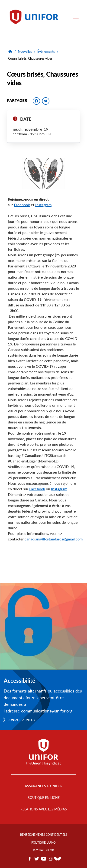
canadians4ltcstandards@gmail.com (54, 539)
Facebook (37, 489)
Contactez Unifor (21, 720)
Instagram (59, 489)
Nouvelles (25, 51)
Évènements (46, 51)
